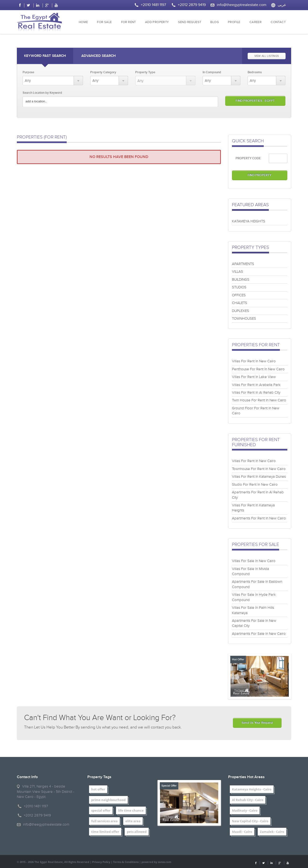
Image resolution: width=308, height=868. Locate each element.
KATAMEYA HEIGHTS (249, 221)
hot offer (98, 789)
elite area (133, 821)
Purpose (28, 72)
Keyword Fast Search (45, 56)
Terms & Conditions (126, 862)
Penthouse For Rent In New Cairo (258, 369)
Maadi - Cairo (242, 832)
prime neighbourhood (108, 800)
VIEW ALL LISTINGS (267, 56)
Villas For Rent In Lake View (254, 377)
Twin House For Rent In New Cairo (259, 400)
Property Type (145, 72)
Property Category (103, 72)
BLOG (215, 22)
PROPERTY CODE (248, 158)
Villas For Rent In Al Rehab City (256, 393)
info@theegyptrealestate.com (242, 5)
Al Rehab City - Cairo (248, 800)
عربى (282, 5)
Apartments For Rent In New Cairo (259, 518)
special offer (101, 810)
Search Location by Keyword (42, 93)
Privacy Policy (101, 862)
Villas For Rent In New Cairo (254, 361)
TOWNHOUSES (244, 319)
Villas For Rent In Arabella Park (256, 385)
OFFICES (239, 295)
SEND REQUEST (190, 22)
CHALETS (240, 303)
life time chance (131, 810)
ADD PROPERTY (157, 22)
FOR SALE (104, 22)
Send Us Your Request (257, 723)
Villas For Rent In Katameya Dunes (259, 477)
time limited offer (105, 832)
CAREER (256, 22)
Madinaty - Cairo (245, 810)
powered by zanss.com (156, 862)
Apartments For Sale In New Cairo (259, 634)
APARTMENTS (243, 264)
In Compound (212, 72)
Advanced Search (99, 56)
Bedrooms (255, 72)
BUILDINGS (241, 280)
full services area (104, 821)
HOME (83, 22)
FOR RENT (128, 22)
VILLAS (237, 272)
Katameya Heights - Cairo (252, 789)
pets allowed (137, 832)
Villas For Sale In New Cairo (254, 561)
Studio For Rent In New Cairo (255, 485)
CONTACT (278, 22)
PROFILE (234, 22)
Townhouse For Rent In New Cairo (259, 469)
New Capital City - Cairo (250, 821)
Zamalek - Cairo (272, 832)
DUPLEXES (241, 311)
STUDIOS (239, 287)
